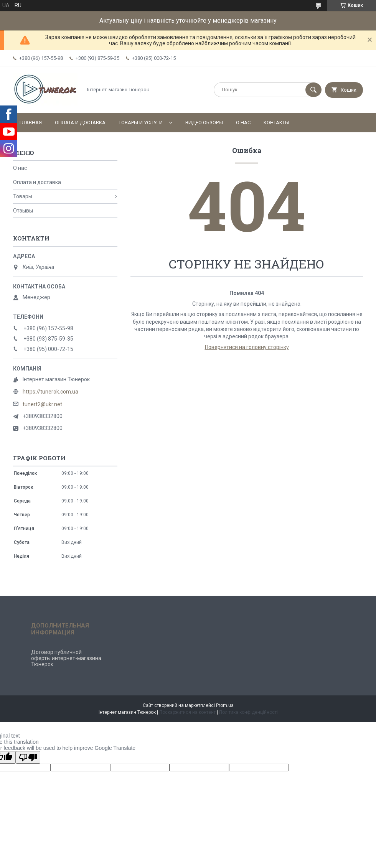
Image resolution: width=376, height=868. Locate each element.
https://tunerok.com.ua (50, 392)
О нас (243, 123)
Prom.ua (225, 705)
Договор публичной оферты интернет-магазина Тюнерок (66, 658)
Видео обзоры (204, 123)
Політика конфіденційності (248, 712)
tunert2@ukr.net (42, 404)
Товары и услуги (141, 123)
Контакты (276, 123)
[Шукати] (313, 90)
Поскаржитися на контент (187, 712)
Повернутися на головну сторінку (247, 347)
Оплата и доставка (80, 123)
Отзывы (23, 211)
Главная (31, 123)
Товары (23, 196)
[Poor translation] (28, 757)
